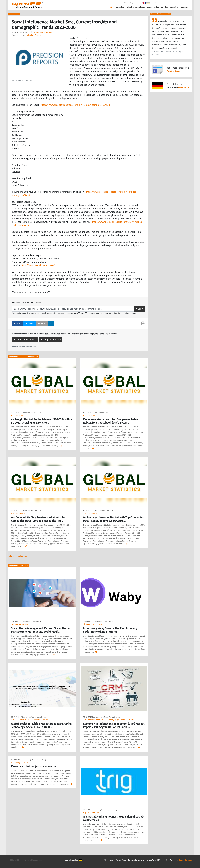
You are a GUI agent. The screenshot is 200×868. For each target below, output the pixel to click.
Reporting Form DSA (169, 860)
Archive (165, 7)
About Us (184, 7)
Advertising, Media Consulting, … (34, 717)
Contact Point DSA (153, 860)
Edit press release (51, 340)
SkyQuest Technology (20, 624)
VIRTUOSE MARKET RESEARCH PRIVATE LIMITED (30, 720)
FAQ (105, 860)
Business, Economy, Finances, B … (106, 810)
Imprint (133, 3)
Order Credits (153, 7)
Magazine (174, 7)
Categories (119, 7)
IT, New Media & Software (42, 32)
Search (182, 3)
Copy (139, 309)
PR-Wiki (125, 3)
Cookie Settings (185, 860)
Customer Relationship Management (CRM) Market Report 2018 (108, 720)
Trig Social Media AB (91, 812)
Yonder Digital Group (20, 762)
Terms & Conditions (136, 860)
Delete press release (25, 340)
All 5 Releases (17, 556)
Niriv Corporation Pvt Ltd (93, 624)
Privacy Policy (121, 860)
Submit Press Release (136, 7)
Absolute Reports (34, 35)
